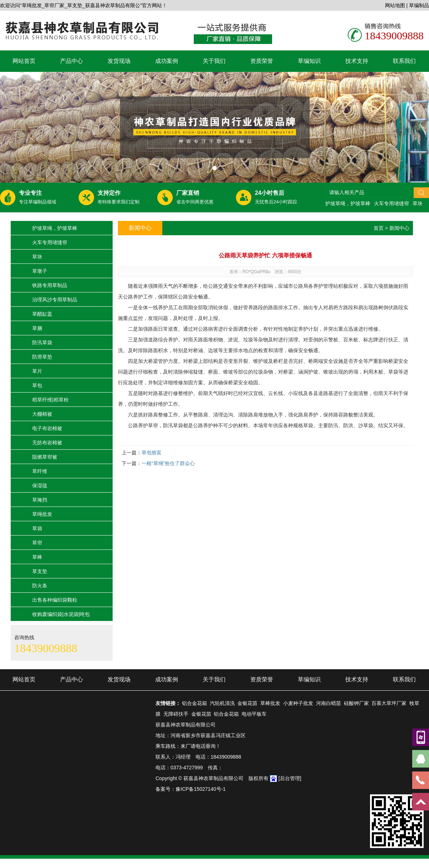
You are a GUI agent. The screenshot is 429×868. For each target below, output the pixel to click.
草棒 (37, 557)
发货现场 (119, 61)
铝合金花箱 (194, 703)
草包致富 (152, 453)
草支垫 (40, 571)
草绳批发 (42, 514)
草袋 (37, 528)
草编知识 (309, 61)
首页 (379, 228)
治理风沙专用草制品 (55, 300)
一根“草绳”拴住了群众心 (168, 463)
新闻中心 (399, 228)
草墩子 (40, 271)
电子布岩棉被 (47, 428)
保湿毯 (40, 485)
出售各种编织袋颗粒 (55, 600)
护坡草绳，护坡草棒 (348, 203)
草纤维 (40, 471)
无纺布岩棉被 (47, 443)
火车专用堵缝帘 (391, 203)
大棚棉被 (42, 414)
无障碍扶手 (176, 714)
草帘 (37, 543)
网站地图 (395, 5)
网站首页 (24, 61)
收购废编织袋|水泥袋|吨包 (61, 614)
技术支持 (357, 61)
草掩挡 (40, 500)
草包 (37, 385)
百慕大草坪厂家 (389, 703)
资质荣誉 (262, 61)
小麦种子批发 (298, 703)
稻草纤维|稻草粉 (50, 400)
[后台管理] (290, 778)
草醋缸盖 (42, 314)
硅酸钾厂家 (356, 703)
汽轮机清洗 (222, 703)
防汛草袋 (42, 342)
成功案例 (167, 61)
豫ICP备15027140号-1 (201, 789)
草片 (37, 371)
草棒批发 (270, 703)
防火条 (40, 586)
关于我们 (214, 61)
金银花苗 (247, 703)
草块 (418, 203)
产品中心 (71, 61)
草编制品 (419, 5)
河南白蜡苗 (329, 703)
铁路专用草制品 (50, 285)
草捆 (37, 328)
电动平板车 (254, 714)
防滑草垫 (42, 357)
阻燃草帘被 (45, 457)
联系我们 (404, 61)
